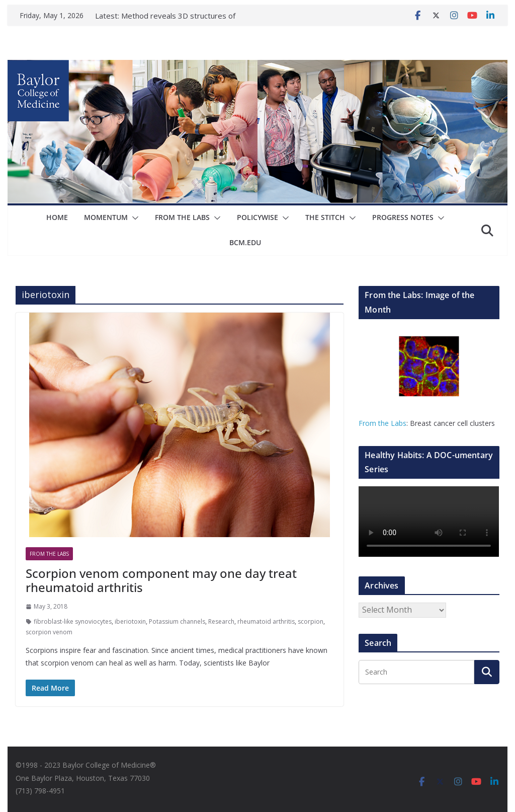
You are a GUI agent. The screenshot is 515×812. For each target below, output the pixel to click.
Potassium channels (177, 621)
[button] (133, 218)
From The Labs (182, 217)
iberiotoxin (130, 621)
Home (57, 217)
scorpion (311, 621)
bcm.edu (245, 242)
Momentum (106, 217)
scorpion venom (49, 632)
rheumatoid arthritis (266, 621)
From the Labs (382, 423)
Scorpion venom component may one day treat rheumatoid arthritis (161, 580)
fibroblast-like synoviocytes (73, 621)
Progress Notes (403, 217)
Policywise (257, 217)
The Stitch (325, 217)
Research (221, 621)
